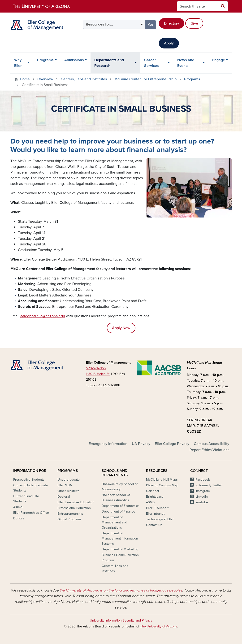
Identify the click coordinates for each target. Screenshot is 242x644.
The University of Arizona (159, 626)
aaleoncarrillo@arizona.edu (43, 316)
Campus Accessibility (212, 444)
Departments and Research (109, 63)
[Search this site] (198, 6)
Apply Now (121, 328)
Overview (45, 79)
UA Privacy (141, 444)
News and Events (186, 63)
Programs (45, 60)
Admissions (74, 60)
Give (194, 23)
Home (25, 79)
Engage (219, 60)
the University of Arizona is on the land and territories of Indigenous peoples (121, 590)
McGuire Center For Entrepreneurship (145, 79)
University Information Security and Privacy (121, 620)
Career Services (151, 63)
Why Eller (18, 63)
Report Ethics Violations (209, 450)
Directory (172, 23)
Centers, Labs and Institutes (84, 79)
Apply (169, 43)
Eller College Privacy (172, 444)
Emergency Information (108, 444)
